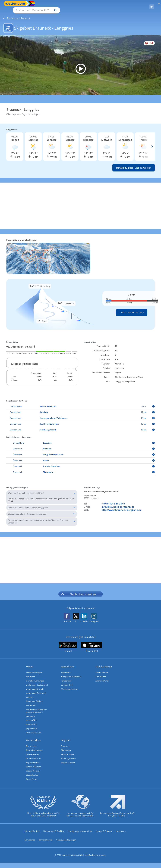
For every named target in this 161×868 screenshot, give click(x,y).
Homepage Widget (34, 698)
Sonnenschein (67, 681)
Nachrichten (32, 742)
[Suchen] (83, 4)
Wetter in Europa (34, 763)
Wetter (30, 663)
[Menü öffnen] (158, 4)
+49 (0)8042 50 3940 (113, 500)
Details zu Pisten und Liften (132, 309)
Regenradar (66, 669)
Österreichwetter (34, 755)
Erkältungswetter (68, 755)
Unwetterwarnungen (35, 677)
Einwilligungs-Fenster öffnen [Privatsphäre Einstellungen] (80, 827)
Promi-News (32, 775)
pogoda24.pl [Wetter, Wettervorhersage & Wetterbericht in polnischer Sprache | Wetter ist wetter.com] (32, 725)
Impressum (121, 827)
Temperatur (66, 677)
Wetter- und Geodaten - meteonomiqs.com (36, 707)
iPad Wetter (101, 673)
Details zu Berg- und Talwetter (134, 164)
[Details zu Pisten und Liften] (80, 301)
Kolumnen (31, 673)
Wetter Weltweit (33, 767)
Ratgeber (66, 736)
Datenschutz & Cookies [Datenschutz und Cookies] (54, 827)
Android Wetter (102, 677)
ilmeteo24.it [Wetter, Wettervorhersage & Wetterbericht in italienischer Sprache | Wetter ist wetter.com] (31, 721)
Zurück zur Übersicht (17, 15)
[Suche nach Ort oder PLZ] (63, 4)
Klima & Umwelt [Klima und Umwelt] (68, 759)
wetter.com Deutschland (37, 681)
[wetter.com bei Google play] (68, 643)
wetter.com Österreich (36, 689)
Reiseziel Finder (68, 751)
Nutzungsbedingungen (66, 836)
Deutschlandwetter (35, 747)
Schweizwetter (33, 751)
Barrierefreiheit (46, 836)
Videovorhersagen (34, 669)
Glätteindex (66, 747)
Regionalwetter (33, 759)
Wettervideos (33, 736)
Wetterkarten (68, 663)
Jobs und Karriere (32, 827)
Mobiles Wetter (104, 663)
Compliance (30, 836)
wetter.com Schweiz (35, 685)
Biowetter (65, 742)
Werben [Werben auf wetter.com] (30, 694)
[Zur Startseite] (16, 4)
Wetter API (31, 702)
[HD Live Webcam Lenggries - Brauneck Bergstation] (80, 65)
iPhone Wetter (102, 669)
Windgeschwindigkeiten (71, 673)
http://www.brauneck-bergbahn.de (122, 506)
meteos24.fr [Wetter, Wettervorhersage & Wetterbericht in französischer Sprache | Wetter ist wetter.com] (32, 717)
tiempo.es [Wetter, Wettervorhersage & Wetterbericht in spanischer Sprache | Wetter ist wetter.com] (30, 712)
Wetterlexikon (32, 771)
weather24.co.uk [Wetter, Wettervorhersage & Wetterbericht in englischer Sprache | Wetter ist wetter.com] (33, 729)
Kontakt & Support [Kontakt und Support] (104, 827)
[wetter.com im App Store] (92, 643)
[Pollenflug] (152, 4)
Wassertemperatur (69, 685)
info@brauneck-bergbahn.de (118, 503)
